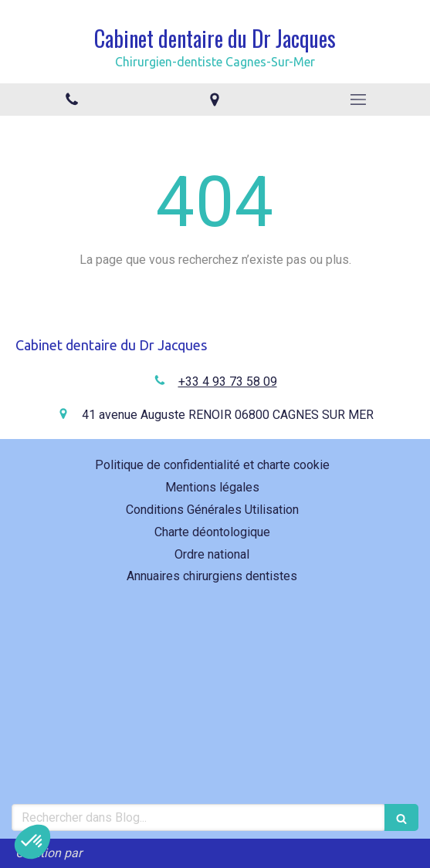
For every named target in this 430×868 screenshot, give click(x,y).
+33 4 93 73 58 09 (228, 382)
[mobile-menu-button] (358, 100)
